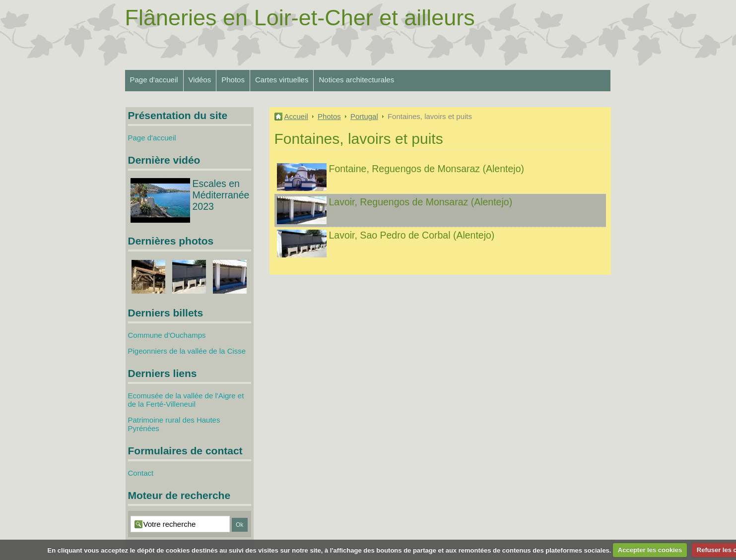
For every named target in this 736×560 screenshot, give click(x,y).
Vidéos (200, 80)
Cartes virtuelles (282, 80)
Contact (141, 473)
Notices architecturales (356, 80)
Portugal (364, 116)
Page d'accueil (154, 80)
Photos (233, 80)
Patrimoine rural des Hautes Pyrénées (174, 424)
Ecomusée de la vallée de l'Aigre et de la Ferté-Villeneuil (186, 400)
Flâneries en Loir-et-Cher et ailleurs (300, 18)
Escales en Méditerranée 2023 (221, 195)
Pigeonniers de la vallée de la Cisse (187, 351)
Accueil (296, 116)
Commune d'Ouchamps (167, 335)
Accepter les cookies (650, 550)
